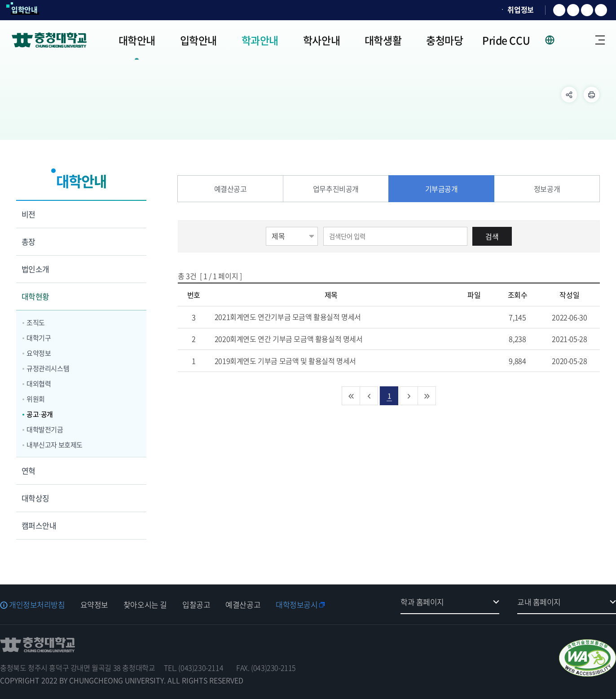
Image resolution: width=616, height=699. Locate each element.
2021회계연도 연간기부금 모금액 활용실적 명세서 (298, 317)
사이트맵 (600, 40)
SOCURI (483, 10)
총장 (29, 241)
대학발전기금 (45, 429)
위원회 (36, 399)
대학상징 (35, 498)
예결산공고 (243, 604)
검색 (492, 236)
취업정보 (521, 9)
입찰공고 (196, 604)
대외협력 (39, 384)
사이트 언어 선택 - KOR (555, 40)
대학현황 (35, 296)
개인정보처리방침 (37, 604)
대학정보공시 (297, 604)
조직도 (36, 323)
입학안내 (24, 9)
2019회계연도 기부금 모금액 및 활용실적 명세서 (296, 361)
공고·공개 (40, 414)
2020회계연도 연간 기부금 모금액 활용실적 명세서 (299, 339)
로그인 (575, 40)
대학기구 (39, 338)
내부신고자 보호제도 (55, 445)
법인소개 (35, 269)
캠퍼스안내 (39, 525)
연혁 (29, 471)
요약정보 (39, 353)
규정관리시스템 (48, 368)
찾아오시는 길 (145, 604)
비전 (29, 214)
